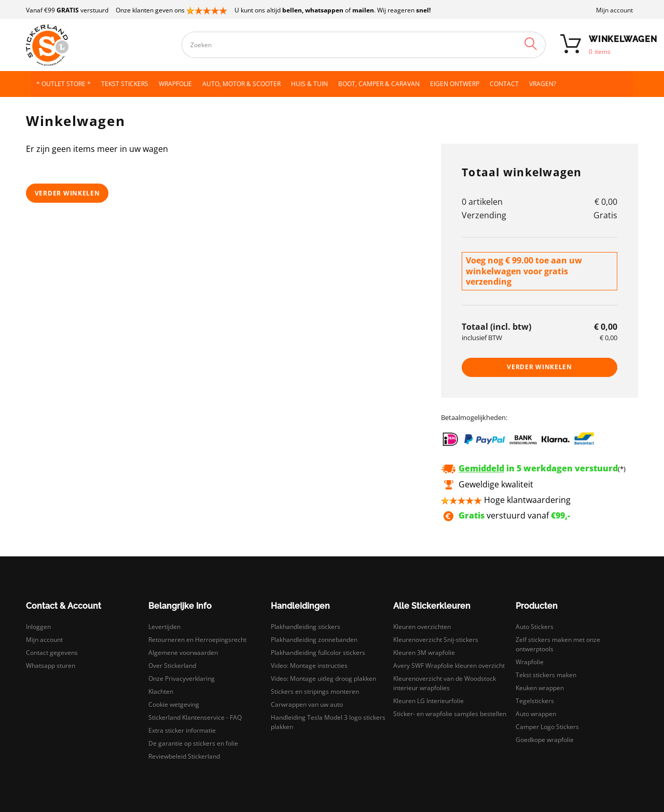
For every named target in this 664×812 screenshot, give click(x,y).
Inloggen (38, 627)
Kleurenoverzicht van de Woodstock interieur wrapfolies (445, 683)
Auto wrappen (536, 714)
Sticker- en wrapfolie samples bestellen (450, 714)
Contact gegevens (52, 653)
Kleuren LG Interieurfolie (428, 701)
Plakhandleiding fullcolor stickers (318, 653)
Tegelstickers (535, 701)
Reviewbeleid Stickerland (184, 756)
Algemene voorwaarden (183, 653)
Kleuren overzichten (422, 627)
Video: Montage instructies (309, 666)
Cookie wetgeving (174, 704)
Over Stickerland (172, 666)
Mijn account (614, 10)
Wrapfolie (530, 662)
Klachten (161, 691)
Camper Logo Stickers (547, 727)
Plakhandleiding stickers (306, 627)
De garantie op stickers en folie (193, 743)
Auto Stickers (535, 627)
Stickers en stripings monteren (315, 691)
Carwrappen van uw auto (307, 704)
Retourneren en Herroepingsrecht (197, 640)
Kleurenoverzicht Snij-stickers (436, 640)
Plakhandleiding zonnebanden (314, 640)
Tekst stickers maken (546, 675)
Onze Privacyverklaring (182, 678)
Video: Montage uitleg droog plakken (323, 678)
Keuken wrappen (540, 688)
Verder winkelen (67, 193)
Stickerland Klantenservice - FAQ (195, 717)
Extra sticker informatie (182, 730)
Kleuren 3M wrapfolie (424, 653)
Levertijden (164, 627)
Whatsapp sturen (51, 666)
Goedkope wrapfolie (545, 740)
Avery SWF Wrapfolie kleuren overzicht (449, 666)
